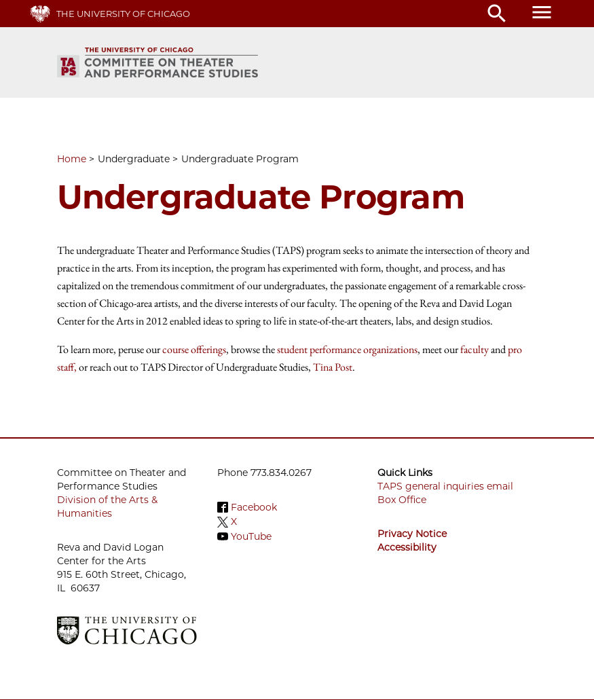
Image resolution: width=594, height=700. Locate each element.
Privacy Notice (412, 534)
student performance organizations (347, 349)
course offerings (194, 349)
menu (542, 12)
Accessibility (407, 547)
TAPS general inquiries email (445, 486)
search (497, 14)
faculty (475, 349)
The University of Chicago (123, 14)
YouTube (251, 536)
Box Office (402, 500)
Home (72, 159)
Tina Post (333, 367)
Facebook (254, 507)
